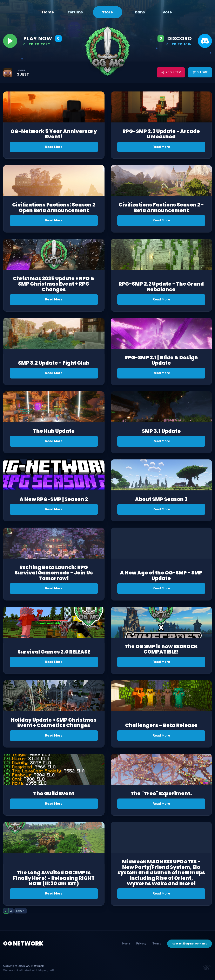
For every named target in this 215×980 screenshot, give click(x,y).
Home (48, 12)
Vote (167, 12)
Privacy (141, 944)
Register (171, 72)
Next (19, 911)
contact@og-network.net (190, 944)
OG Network (23, 944)
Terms (157, 944)
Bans (140, 12)
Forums (75, 12)
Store (107, 12)
